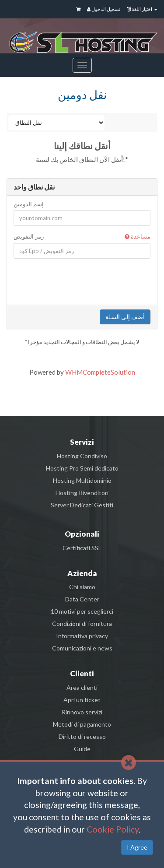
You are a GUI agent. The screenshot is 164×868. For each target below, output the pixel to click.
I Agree (137, 847)
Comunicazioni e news (82, 648)
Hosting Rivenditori (82, 493)
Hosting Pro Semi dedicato (82, 468)
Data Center (82, 599)
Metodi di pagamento (82, 724)
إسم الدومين (29, 204)
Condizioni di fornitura (82, 624)
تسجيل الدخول (104, 9)
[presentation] (83, 282)
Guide (82, 749)
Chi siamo (82, 587)
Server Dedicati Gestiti (82, 505)
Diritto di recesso (82, 736)
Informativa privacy (82, 636)
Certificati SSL (82, 548)
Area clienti (82, 687)
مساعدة (138, 236)
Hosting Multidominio (82, 480)
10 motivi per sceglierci (82, 611)
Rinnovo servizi (82, 712)
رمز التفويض (82, 237)
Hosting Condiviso (82, 456)
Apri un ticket (82, 700)
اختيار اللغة (142, 9)
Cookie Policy (113, 829)
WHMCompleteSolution (100, 372)
